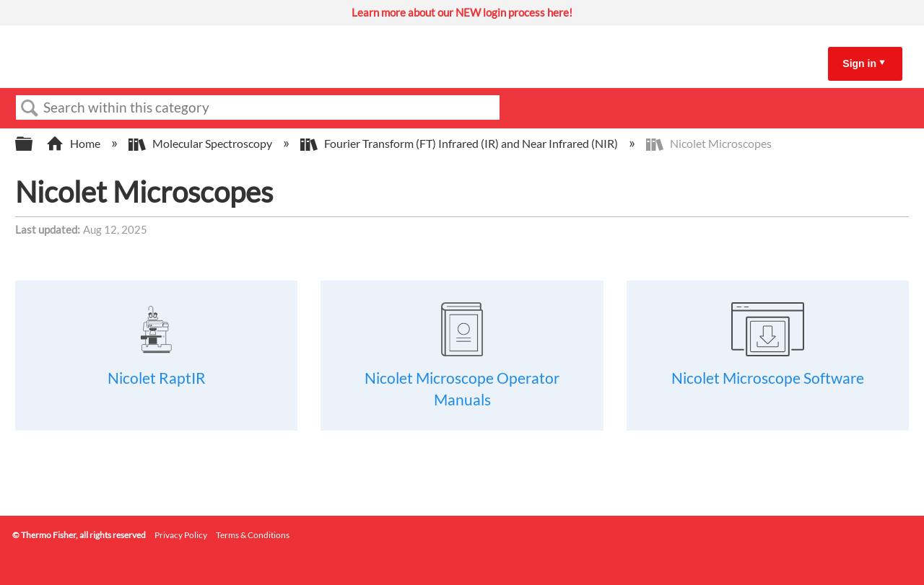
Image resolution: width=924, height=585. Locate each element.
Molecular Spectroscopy (201, 143)
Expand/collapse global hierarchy (33, 144)
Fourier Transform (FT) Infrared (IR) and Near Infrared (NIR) (460, 143)
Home (74, 143)
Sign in (859, 63)
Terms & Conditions (253, 535)
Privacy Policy (181, 535)
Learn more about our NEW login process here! (462, 12)
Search (30, 108)
